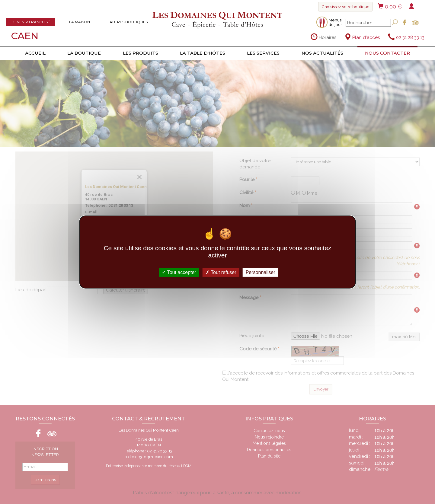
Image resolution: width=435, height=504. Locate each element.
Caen (25, 36)
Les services (263, 53)
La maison (80, 22)
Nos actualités (322, 53)
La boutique (84, 53)
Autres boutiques (129, 22)
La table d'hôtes (203, 53)
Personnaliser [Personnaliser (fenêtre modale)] (261, 272)
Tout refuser (221, 272)
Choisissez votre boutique (345, 7)
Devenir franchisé (31, 22)
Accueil (35, 53)
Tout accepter (179, 272)
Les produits (141, 53)
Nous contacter (387, 53)
